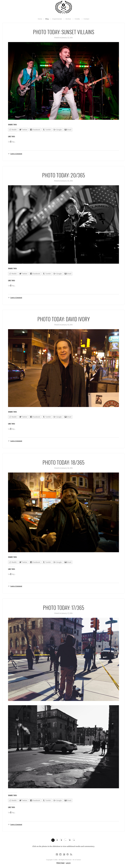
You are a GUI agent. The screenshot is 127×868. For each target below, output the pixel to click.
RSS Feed (60, 863)
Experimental (57, 19)
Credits (77, 19)
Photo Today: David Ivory (64, 319)
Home (40, 19)
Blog (47, 19)
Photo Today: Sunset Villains (64, 32)
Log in (68, 863)
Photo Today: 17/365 (64, 607)
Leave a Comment (16, 154)
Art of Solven (64, 7)
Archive (68, 19)
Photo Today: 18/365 (63, 462)
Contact (86, 19)
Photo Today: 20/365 (64, 175)
